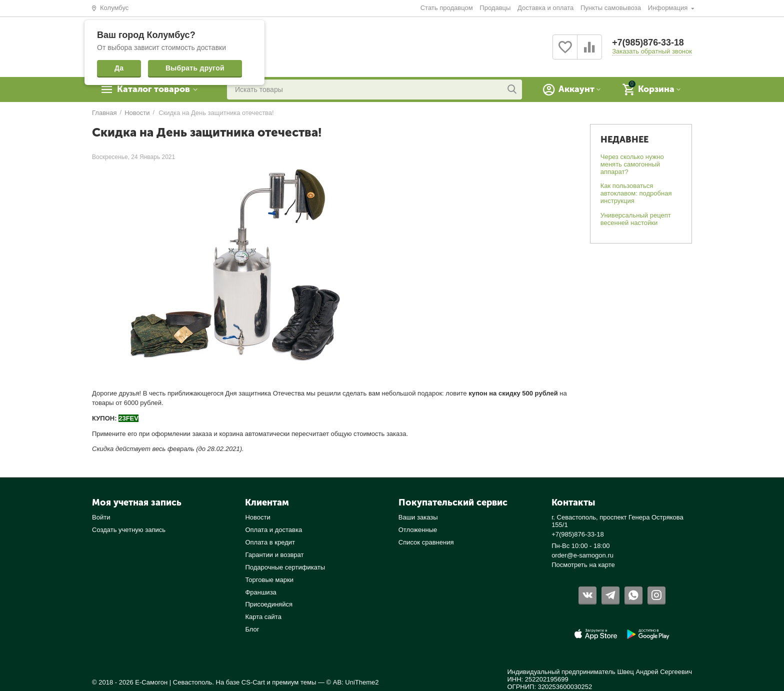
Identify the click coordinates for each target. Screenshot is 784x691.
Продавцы (495, 8)
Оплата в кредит (270, 542)
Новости (257, 517)
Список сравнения (426, 542)
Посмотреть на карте (583, 565)
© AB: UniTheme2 (353, 682)
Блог (252, 629)
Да (119, 68)
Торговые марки (269, 580)
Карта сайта (263, 617)
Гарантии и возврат (274, 555)
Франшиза (260, 592)
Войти (101, 517)
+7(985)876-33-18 (648, 43)
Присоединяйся (269, 604)
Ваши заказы (418, 517)
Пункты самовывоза (611, 8)
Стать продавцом (447, 8)
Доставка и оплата (545, 8)
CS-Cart (253, 682)
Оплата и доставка (273, 530)
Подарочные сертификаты (285, 567)
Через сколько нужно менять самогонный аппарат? (632, 164)
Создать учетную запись (129, 530)
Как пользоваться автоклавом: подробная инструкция (636, 193)
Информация (669, 8)
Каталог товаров (155, 89)
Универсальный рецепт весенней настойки (636, 219)
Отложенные (418, 530)
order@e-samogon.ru (582, 555)
